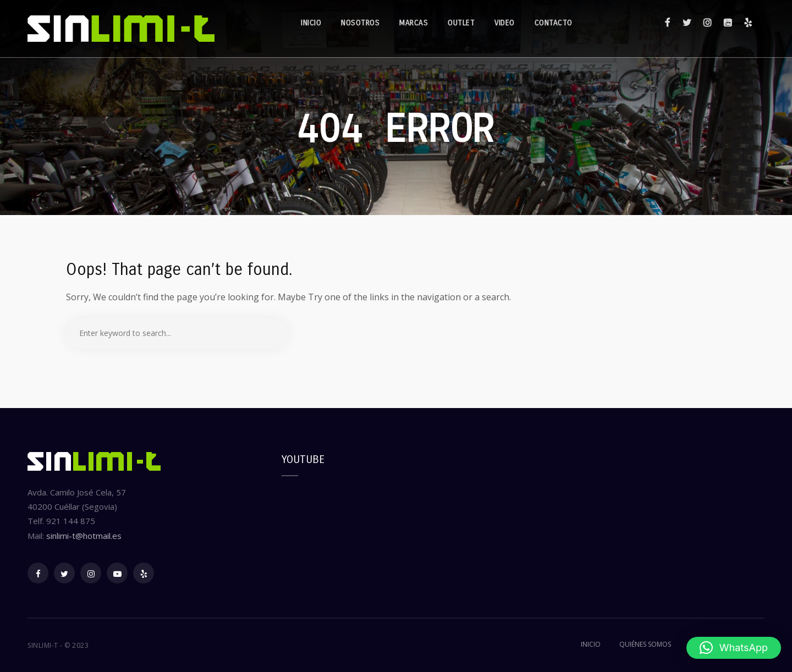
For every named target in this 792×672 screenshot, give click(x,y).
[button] (734, 648)
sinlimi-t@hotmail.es (84, 536)
